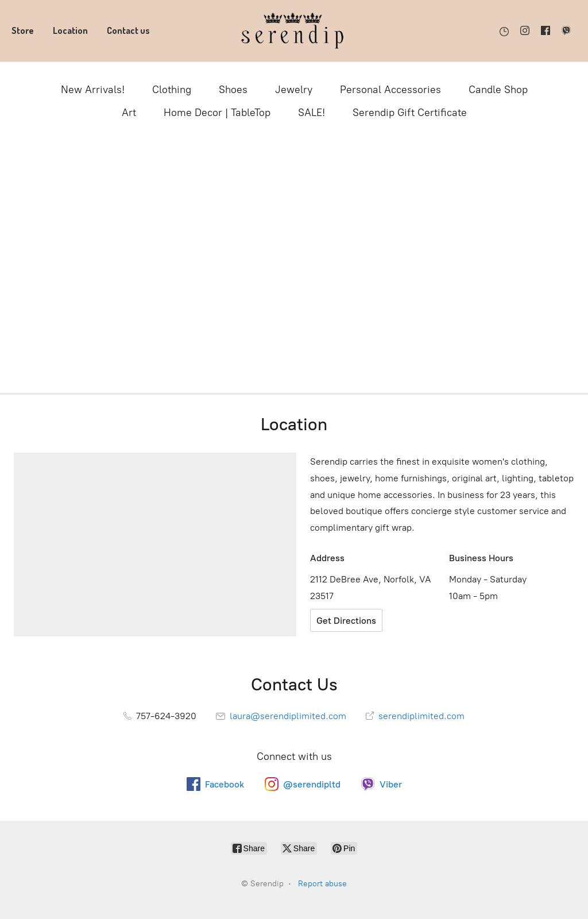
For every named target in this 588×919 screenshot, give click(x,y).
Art (129, 113)
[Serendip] (294, 31)
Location (70, 30)
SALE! (312, 113)
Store (23, 30)
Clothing (172, 90)
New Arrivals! (93, 90)
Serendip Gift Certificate (410, 113)
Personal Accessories (390, 90)
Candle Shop (498, 90)
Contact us (128, 30)
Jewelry (294, 90)
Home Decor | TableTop (217, 113)
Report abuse (322, 884)
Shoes (233, 90)
